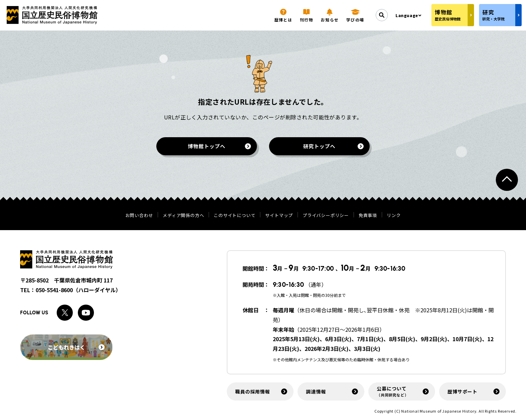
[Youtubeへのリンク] (86, 313)
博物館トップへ (206, 146)
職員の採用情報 (253, 391)
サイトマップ (279, 215)
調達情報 (316, 391)
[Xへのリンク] (65, 313)
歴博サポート (462, 391)
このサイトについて (234, 215)
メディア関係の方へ (183, 215)
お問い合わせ (139, 215)
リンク (394, 215)
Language (407, 15)
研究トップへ (319, 146)
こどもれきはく (76, 347)
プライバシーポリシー (326, 215)
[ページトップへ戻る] (507, 180)
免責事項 (368, 215)
